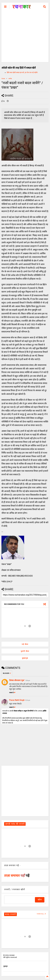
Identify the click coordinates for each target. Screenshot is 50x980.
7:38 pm (28, 680)
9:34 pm (28, 700)
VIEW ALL (41, 914)
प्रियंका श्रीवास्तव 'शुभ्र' (17, 680)
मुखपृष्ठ (5, 966)
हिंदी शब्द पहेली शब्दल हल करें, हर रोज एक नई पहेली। (22, 72)
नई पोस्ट (25, 644)
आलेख (10, 79)
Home (3, 79)
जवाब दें (12, 693)
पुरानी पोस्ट (25, 651)
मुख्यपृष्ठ (25, 658)
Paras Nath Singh (17, 700)
